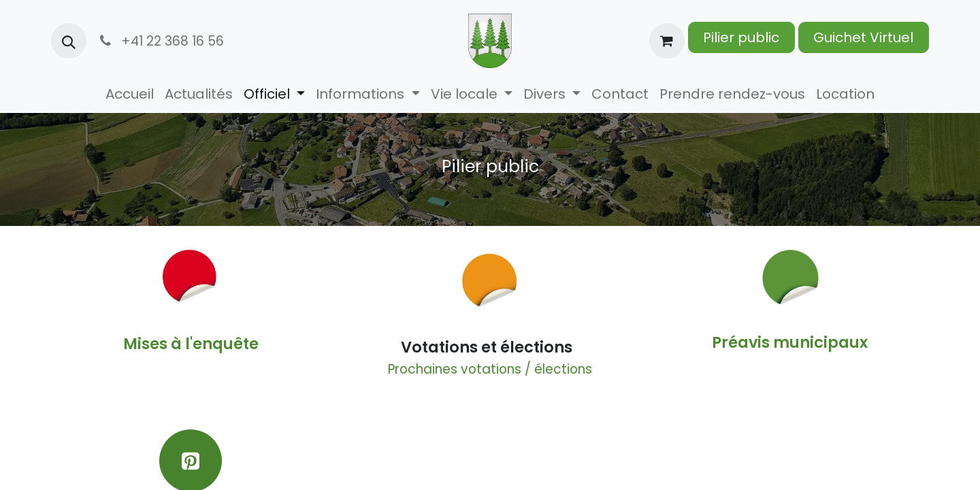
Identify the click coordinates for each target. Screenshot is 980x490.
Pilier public (741, 37)
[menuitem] (130, 94)
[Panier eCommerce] (667, 41)
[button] (69, 41)
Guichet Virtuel (863, 37)
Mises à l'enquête (191, 344)
